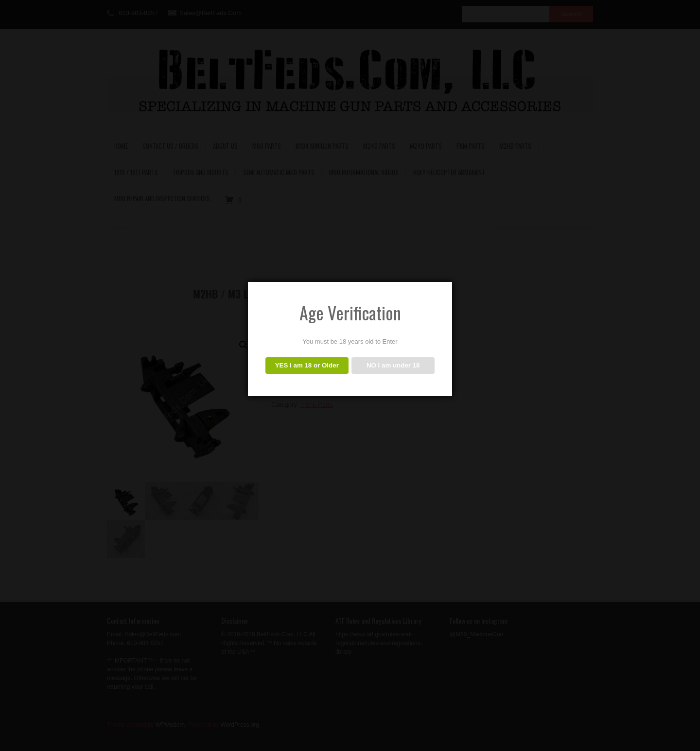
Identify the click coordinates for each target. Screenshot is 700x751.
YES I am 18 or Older (307, 365)
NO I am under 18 (393, 365)
